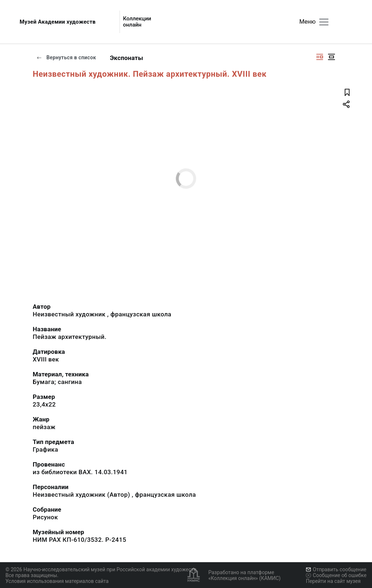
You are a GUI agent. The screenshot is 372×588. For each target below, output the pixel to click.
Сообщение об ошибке (336, 575)
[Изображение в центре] (331, 57)
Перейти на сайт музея (333, 581)
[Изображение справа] (320, 57)
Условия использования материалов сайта (57, 581)
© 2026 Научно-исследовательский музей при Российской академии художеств (101, 569)
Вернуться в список (66, 57)
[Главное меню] (324, 22)
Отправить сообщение (336, 569)
